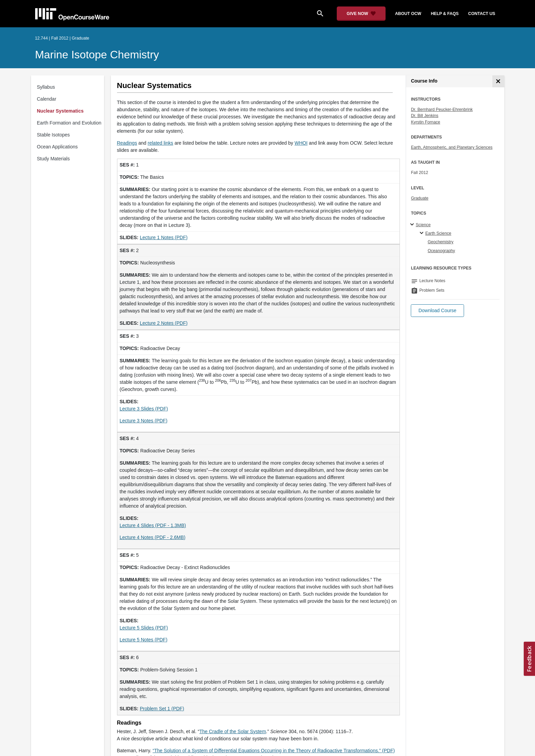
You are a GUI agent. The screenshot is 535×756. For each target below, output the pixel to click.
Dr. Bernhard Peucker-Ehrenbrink (442, 110)
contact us (482, 14)
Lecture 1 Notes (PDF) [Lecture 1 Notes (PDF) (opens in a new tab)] (164, 237)
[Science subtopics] (413, 225)
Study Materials (53, 159)
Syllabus (46, 87)
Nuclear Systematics (60, 111)
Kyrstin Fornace (425, 122)
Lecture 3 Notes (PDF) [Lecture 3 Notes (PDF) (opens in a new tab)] (144, 421)
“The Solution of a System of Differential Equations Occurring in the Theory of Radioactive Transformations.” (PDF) (274, 751)
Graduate (420, 198)
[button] (437, 311)
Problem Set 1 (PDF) (162, 709)
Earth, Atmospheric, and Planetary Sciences (452, 147)
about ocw (408, 14)
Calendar (47, 99)
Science (423, 225)
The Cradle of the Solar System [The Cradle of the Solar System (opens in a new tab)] (233, 731)
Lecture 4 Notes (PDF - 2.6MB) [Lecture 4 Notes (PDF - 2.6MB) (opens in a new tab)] (153, 537)
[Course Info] (498, 81)
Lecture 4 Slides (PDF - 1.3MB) (153, 525)
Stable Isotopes (53, 135)
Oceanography (441, 251)
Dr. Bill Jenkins (424, 116)
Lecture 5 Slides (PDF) (144, 628)
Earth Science (438, 233)
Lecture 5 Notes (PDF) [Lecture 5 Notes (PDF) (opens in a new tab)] (144, 640)
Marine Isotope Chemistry (97, 55)
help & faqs (445, 14)
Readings (127, 143)
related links (161, 143)
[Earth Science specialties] (423, 233)
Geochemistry (440, 242)
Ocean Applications (57, 147)
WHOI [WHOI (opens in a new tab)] (301, 143)
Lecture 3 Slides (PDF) (144, 409)
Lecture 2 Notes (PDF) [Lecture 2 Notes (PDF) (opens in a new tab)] (164, 323)
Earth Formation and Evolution (69, 123)
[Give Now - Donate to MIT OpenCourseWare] (361, 14)
